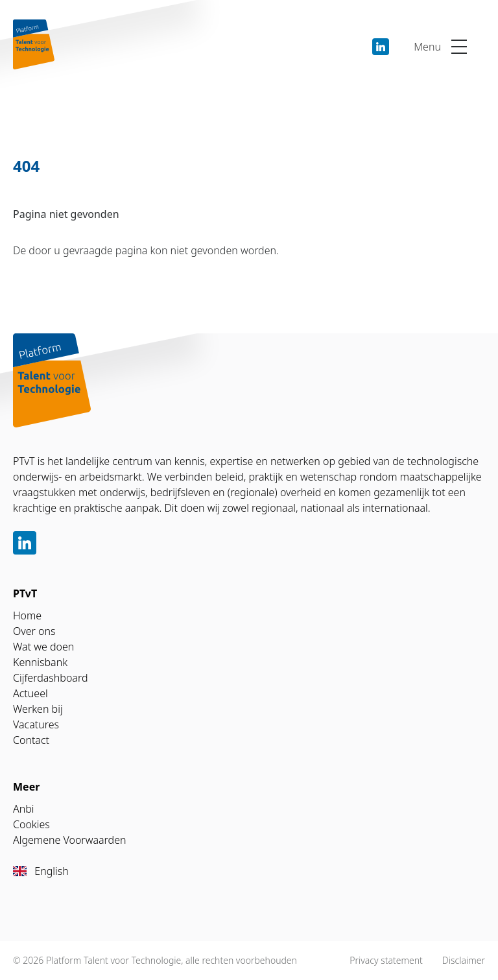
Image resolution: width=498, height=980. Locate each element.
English (41, 871)
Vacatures (36, 724)
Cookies (31, 824)
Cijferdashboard (51, 678)
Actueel (30, 693)
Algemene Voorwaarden (69, 840)
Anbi (24, 809)
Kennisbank (40, 662)
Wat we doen (43, 647)
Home (27, 615)
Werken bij (38, 709)
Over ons (34, 631)
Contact (31, 740)
